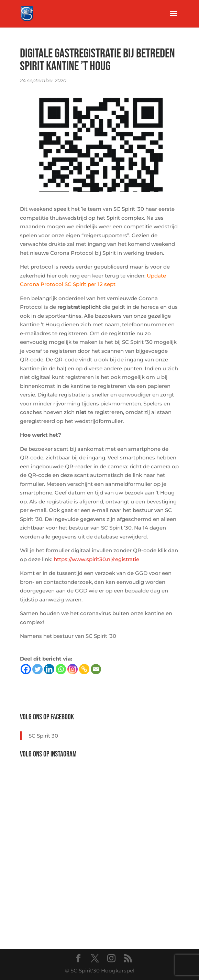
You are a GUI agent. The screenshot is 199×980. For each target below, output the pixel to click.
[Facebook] (26, 669)
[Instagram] (73, 669)
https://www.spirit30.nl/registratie (96, 559)
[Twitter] (37, 669)
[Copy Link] (84, 669)
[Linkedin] (49, 669)
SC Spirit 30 (43, 736)
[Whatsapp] (61, 669)
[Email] (96, 669)
